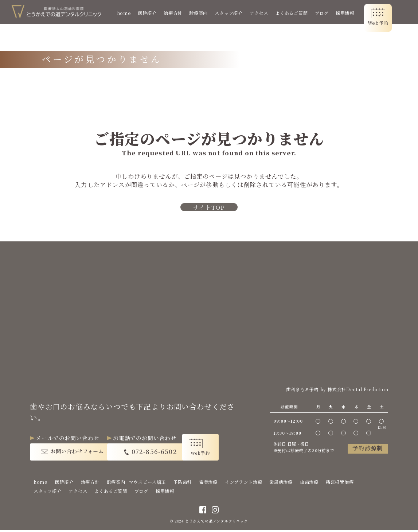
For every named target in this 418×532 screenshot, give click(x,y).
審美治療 (208, 484)
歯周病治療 (281, 484)
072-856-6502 (171, 452)
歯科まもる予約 (302, 390)
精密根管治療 (340, 484)
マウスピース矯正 (148, 484)
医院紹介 (152, 13)
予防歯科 (182, 484)
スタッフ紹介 (233, 13)
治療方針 (177, 13)
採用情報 (349, 13)
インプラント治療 (244, 484)
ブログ (326, 13)
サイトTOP (209, 208)
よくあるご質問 (296, 13)
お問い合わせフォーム (80, 452)
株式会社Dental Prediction (358, 390)
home (128, 13)
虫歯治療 (309, 484)
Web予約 (382, 23)
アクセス (263, 13)
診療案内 (203, 13)
